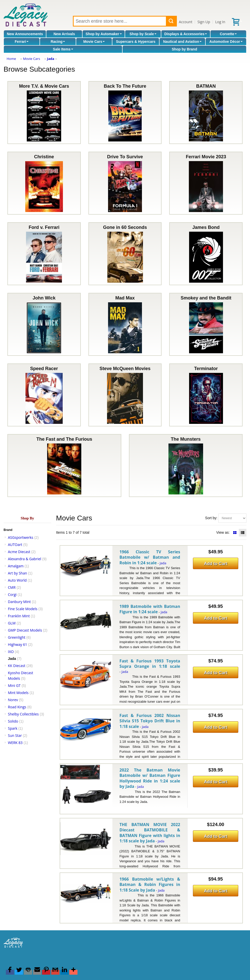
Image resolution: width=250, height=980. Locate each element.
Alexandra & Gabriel (25, 559)
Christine (44, 183)
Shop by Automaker (104, 34)
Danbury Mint (19, 602)
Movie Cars (94, 42)
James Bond (206, 254)
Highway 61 (17, 644)
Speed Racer (44, 395)
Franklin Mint (19, 616)
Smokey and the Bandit (206, 324)
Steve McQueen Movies (125, 395)
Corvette (228, 34)
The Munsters (186, 466)
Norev (13, 700)
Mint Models (18, 693)
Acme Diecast (19, 552)
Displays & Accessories (186, 34)
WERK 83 (15, 743)
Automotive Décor (226, 42)
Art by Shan (17, 573)
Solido (13, 721)
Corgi (12, 594)
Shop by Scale (143, 34)
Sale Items (63, 49)
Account (186, 22)
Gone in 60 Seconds (125, 254)
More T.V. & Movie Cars (44, 113)
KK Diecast (17, 666)
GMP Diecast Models (25, 630)
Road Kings (17, 707)
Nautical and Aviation (182, 42)
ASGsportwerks (21, 537)
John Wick (44, 324)
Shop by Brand (185, 49)
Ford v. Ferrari (44, 254)
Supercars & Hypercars (136, 42)
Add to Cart (215, 564)
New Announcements (25, 34)
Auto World (17, 580)
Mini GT (14, 685)
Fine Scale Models (23, 609)
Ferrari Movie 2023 (206, 183)
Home (11, 59)
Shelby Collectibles (23, 714)
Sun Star (15, 735)
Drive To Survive (125, 183)
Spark (13, 728)
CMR (12, 587)
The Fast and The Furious (64, 466)
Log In (220, 22)
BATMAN (206, 113)
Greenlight (17, 637)
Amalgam (16, 566)
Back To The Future (125, 113)
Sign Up (204, 22)
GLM (12, 623)
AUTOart (15, 545)
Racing (58, 42)
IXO (11, 652)
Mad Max (125, 324)
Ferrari (22, 42)
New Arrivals (64, 34)
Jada (51, 59)
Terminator (206, 395)
